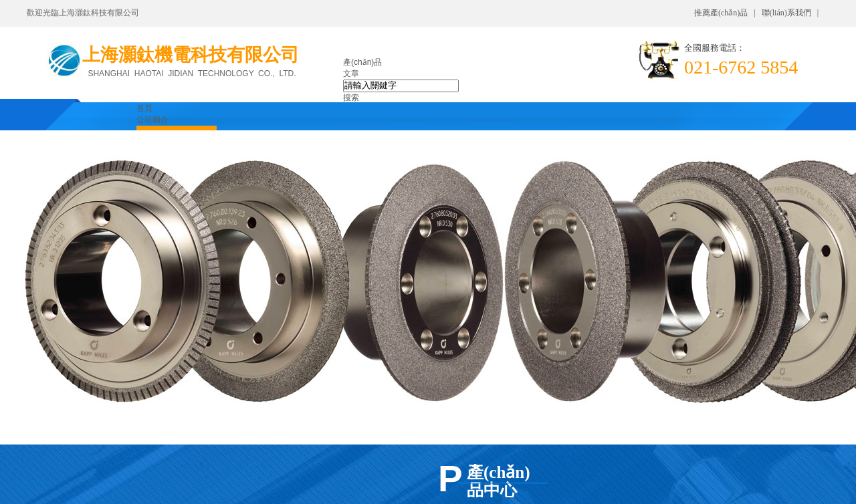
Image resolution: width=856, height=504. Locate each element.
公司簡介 (152, 120)
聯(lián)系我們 (786, 13)
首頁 (144, 108)
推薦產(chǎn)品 (721, 13)
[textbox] (401, 86)
